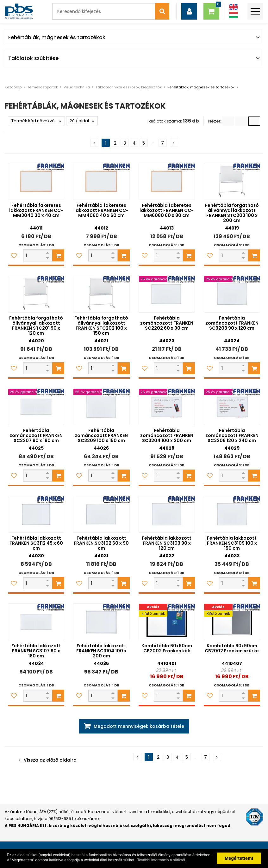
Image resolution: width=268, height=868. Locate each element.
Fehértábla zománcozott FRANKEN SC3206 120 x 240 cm (232, 435)
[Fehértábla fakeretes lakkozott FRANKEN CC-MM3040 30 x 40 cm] (36, 181)
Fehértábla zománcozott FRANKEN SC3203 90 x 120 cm (232, 323)
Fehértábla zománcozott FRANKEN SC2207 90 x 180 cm (36, 435)
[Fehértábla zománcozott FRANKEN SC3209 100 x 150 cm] (101, 407)
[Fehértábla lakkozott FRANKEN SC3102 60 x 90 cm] (101, 514)
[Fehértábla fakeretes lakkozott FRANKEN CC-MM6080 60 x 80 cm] (167, 181)
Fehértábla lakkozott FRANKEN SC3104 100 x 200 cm (101, 651)
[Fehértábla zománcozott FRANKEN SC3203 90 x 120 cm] (232, 294)
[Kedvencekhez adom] (14, 255)
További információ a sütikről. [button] (162, 860)
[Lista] (228, 121)
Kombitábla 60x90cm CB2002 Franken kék (167, 648)
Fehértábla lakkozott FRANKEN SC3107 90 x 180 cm (36, 651)
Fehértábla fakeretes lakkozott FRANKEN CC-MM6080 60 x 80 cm (167, 210)
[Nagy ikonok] (254, 121)
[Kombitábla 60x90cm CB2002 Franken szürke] (232, 622)
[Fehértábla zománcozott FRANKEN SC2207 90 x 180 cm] (36, 407)
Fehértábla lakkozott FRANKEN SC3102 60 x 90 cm (101, 543)
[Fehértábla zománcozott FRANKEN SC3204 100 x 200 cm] (167, 407)
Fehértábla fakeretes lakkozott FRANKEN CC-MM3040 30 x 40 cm (36, 210)
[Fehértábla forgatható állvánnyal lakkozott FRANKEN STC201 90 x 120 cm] (36, 294)
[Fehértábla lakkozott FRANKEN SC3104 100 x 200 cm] (101, 622)
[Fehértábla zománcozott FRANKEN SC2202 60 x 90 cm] (167, 294)
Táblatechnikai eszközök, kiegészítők (129, 87)
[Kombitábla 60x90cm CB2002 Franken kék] (167, 622)
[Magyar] (234, 15)
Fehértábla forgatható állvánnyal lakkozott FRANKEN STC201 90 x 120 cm (36, 326)
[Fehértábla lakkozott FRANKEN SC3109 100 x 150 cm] (232, 514)
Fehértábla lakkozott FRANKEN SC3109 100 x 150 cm (232, 543)
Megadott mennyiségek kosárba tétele (139, 726)
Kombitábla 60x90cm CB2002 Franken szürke (232, 648)
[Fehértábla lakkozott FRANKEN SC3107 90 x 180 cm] (36, 622)
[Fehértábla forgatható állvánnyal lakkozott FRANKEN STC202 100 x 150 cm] (101, 294)
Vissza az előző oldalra (50, 760)
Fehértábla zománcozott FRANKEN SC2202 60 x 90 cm (167, 323)
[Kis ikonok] (241, 121)
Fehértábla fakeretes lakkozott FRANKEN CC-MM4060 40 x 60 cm (101, 210)
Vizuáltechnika (77, 87)
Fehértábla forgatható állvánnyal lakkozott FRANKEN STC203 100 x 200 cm (232, 213)
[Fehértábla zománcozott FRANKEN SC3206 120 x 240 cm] (232, 407)
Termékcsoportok (43, 87)
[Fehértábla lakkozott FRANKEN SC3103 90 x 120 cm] (167, 514)
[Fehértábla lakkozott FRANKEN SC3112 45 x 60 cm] (36, 514)
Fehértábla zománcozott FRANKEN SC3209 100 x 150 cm (101, 435)
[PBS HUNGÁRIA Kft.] (19, 11)
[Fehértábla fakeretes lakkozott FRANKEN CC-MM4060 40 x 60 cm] (101, 181)
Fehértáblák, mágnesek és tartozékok (201, 87)
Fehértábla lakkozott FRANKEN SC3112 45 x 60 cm (36, 543)
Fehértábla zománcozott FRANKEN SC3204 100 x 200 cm (167, 435)
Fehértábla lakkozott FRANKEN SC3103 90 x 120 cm (167, 543)
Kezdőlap (13, 87)
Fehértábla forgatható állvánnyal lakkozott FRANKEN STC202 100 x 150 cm (101, 326)
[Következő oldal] (174, 143)
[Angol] (234, 7)
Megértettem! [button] (239, 858)
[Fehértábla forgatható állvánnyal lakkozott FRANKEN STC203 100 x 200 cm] (232, 181)
